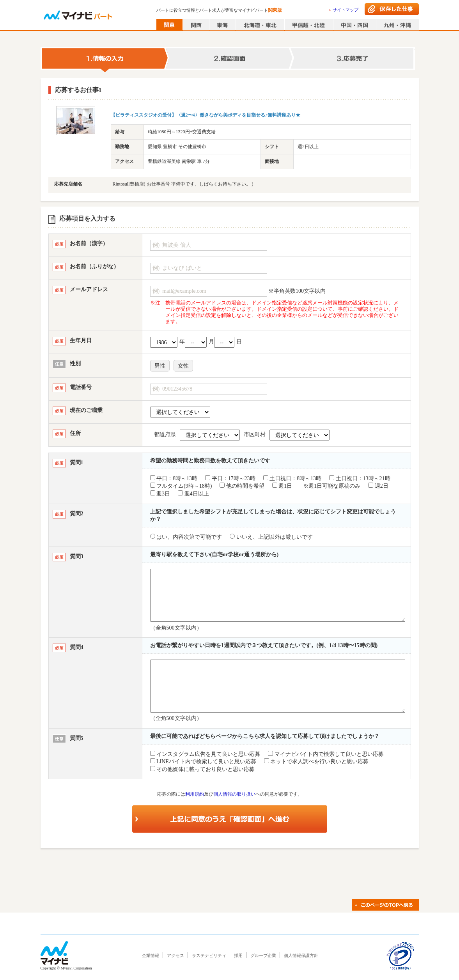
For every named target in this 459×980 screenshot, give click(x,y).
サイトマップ (346, 10)
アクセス (175, 955)
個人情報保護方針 (301, 955)
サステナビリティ (209, 955)
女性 (183, 366)
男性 (160, 366)
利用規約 (195, 794)
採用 (238, 955)
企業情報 (151, 955)
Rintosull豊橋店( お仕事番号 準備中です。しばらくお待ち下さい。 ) (183, 184)
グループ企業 (263, 955)
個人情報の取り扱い (234, 794)
